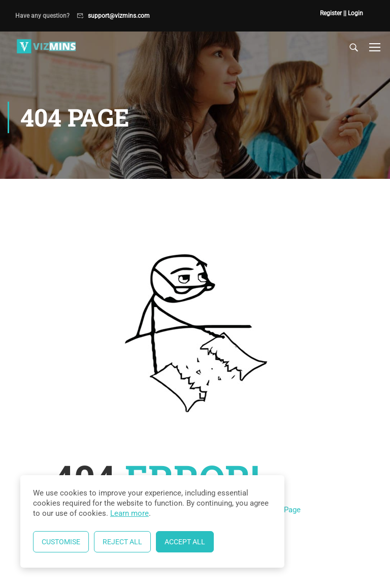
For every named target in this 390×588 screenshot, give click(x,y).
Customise (61, 542)
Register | (332, 13)
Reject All (122, 542)
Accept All (185, 542)
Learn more (129, 513)
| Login (354, 13)
